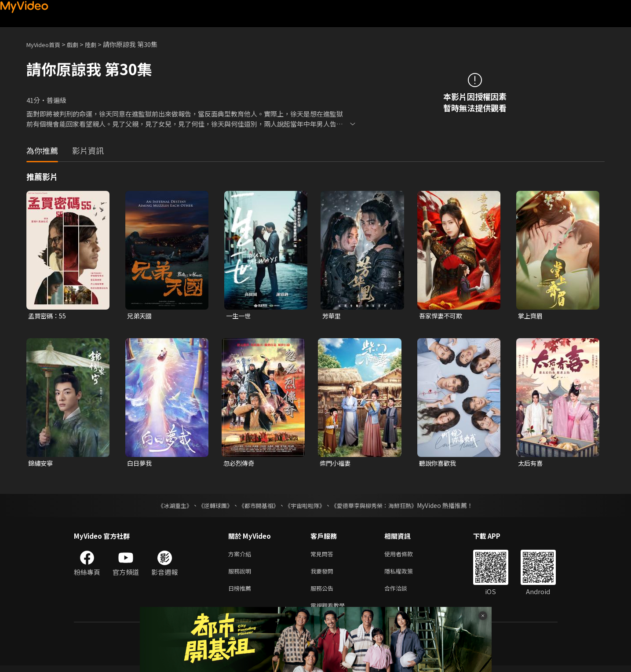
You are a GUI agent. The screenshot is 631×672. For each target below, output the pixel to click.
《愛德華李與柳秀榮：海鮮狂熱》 (380, 507)
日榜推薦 (241, 593)
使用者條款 (406, 556)
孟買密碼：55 (48, 316)
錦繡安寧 (41, 464)
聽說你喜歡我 (439, 464)
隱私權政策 (406, 574)
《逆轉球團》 (211, 507)
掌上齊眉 (531, 316)
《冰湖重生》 (168, 507)
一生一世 (239, 316)
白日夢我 (140, 464)
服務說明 (241, 574)
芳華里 (332, 316)
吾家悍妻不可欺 (442, 316)
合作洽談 (403, 593)
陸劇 (99, 44)
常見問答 (324, 556)
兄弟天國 (140, 316)
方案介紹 (241, 556)
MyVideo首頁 (46, 44)
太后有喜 (531, 464)
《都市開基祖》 (257, 507)
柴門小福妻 (336, 464)
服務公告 (324, 593)
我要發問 (324, 574)
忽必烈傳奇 (240, 464)
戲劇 (80, 44)
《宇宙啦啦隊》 (306, 507)
